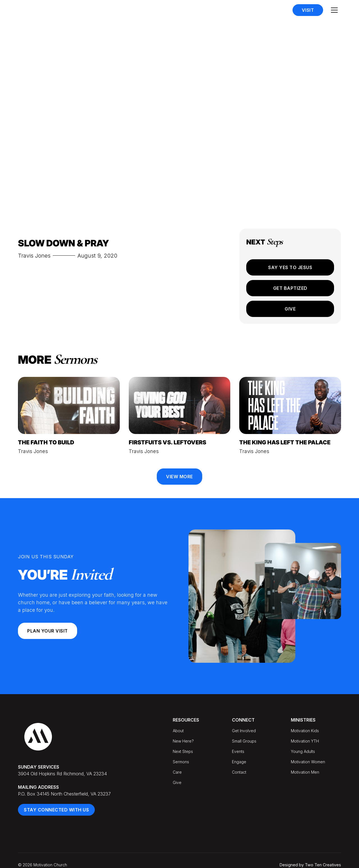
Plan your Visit (48, 631)
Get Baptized (290, 288)
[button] (334, 10)
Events (238, 751)
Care (177, 772)
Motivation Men (305, 772)
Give (290, 309)
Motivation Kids (305, 731)
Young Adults (303, 751)
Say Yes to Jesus (290, 267)
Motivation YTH (305, 741)
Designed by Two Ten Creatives (310, 865)
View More (179, 477)
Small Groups (244, 741)
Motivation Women (308, 762)
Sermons (181, 762)
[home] (47, 10)
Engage (239, 762)
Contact (239, 772)
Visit (308, 10)
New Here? (183, 741)
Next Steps (183, 751)
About (178, 731)
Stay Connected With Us (56, 810)
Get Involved (244, 731)
